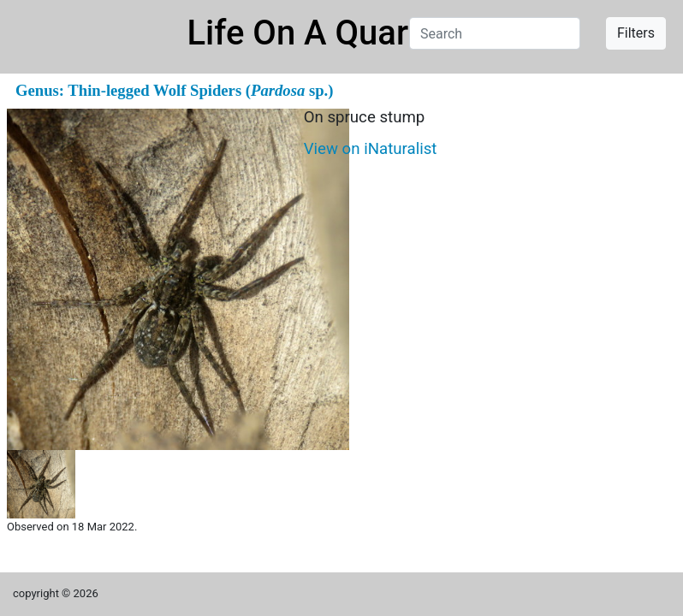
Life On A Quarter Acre (359, 33)
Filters (636, 33)
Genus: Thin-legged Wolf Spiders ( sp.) (174, 90)
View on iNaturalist (371, 149)
